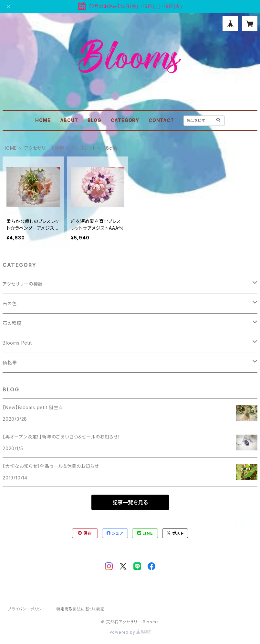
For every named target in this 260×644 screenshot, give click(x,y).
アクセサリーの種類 (44, 148)
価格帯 (10, 362)
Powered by (130, 632)
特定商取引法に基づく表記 (80, 609)
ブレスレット (84, 148)
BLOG (94, 120)
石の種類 (12, 323)
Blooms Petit (17, 343)
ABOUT (69, 120)
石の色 (10, 303)
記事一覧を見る (130, 502)
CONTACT (161, 120)
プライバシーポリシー (27, 609)
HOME (43, 120)
